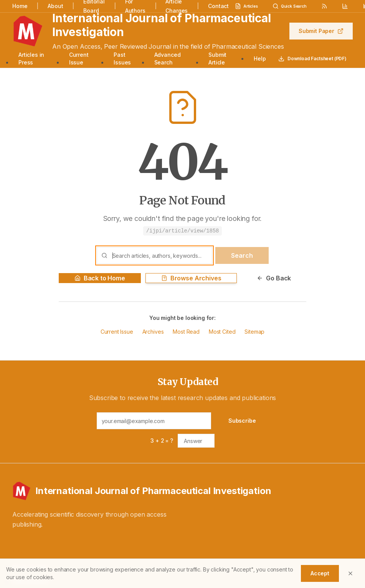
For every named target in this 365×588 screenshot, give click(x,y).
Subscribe (242, 421)
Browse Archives (191, 278)
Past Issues (122, 58)
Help (260, 58)
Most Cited (222, 332)
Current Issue (79, 58)
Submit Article (217, 58)
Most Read (186, 332)
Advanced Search (168, 58)
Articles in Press (31, 58)
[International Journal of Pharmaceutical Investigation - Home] (182, 491)
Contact (218, 6)
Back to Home (100, 278)
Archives (153, 332)
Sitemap (254, 332)
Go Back (274, 278)
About (55, 6)
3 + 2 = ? (162, 441)
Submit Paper (321, 31)
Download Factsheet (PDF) (312, 59)
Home (20, 6)
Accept (320, 573)
